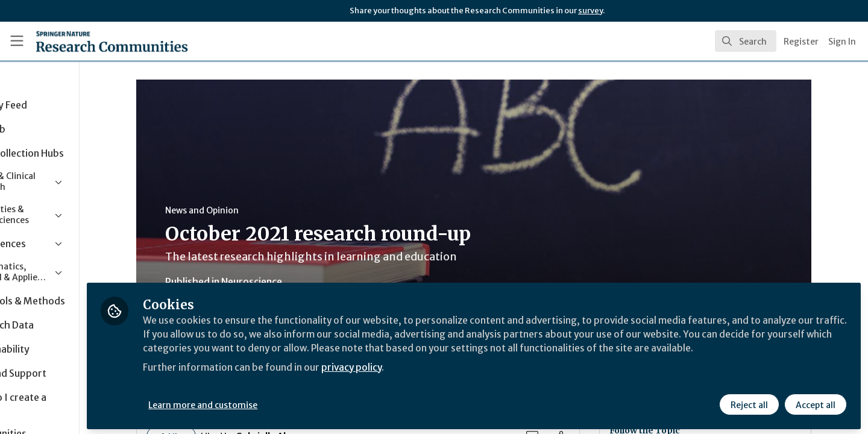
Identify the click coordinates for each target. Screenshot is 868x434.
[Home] (96, 41)
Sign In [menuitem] (842, 42)
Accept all (815, 402)
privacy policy (429, 379)
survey (590, 11)
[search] (746, 41)
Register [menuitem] (801, 42)
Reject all (749, 402)
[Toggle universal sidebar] (17, 41)
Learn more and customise (278, 402)
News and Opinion (239, 210)
